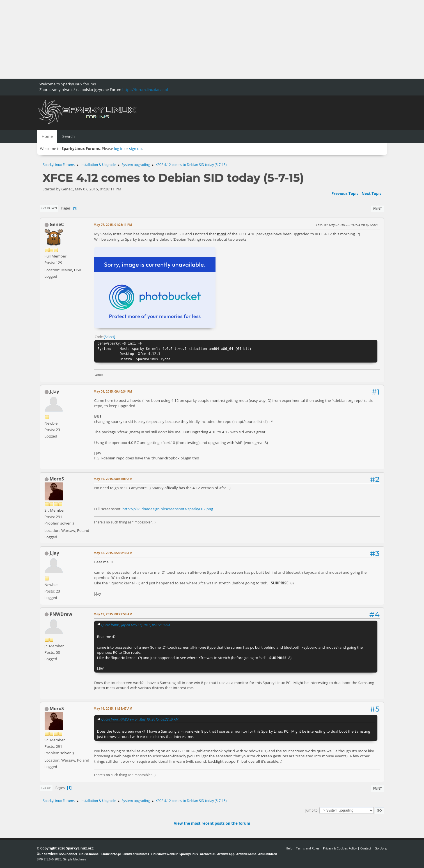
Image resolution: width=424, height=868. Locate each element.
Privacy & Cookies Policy (340, 848)
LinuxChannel (89, 854)
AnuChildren (268, 854)
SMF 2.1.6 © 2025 (49, 859)
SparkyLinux (189, 854)
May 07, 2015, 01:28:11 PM (113, 225)
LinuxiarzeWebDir (164, 854)
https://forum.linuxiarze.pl (145, 90)
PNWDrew (61, 614)
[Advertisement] (168, 39)
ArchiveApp (226, 854)
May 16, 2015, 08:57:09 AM (113, 479)
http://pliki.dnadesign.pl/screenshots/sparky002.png (168, 509)
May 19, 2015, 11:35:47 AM (113, 708)
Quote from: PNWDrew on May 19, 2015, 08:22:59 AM (140, 719)
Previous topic (345, 193)
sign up (135, 149)
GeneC (57, 224)
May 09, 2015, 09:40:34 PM (113, 391)
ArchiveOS (208, 854)
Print (377, 209)
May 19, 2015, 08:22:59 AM (113, 614)
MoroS (57, 479)
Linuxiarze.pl (111, 854)
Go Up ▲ (381, 848)
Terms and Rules (308, 848)
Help (289, 848)
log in (119, 149)
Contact (366, 848)
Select (109, 337)
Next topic (372, 193)
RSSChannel (68, 854)
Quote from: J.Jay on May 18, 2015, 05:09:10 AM (136, 625)
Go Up (46, 788)
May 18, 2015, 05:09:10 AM (113, 553)
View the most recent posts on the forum (212, 823)
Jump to (311, 810)
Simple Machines (75, 859)
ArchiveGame (246, 854)
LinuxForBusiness (136, 854)
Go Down (49, 208)
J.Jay (54, 391)
